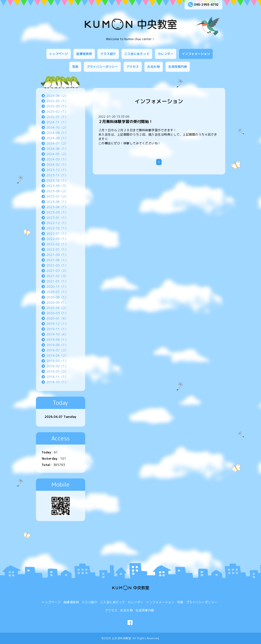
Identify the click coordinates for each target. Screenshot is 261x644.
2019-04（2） (57, 356)
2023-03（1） (57, 212)
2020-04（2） (57, 308)
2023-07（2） (57, 196)
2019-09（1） (57, 340)
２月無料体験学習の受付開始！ (126, 121)
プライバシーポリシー (102, 67)
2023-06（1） (57, 202)
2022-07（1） (57, 234)
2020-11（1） (57, 287)
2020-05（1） (57, 302)
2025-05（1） (57, 101)
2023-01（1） (57, 218)
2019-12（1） (57, 324)
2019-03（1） (57, 361)
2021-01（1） (57, 281)
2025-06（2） (57, 96)
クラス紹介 (108, 54)
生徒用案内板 (178, 67)
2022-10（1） (57, 228)
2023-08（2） (57, 191)
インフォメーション (196, 54)
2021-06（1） (57, 260)
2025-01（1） (57, 117)
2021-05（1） (57, 265)
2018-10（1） (57, 382)
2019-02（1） (57, 366)
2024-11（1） (57, 122)
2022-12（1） (57, 223)
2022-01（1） (57, 249)
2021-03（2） (57, 271)
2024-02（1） (57, 165)
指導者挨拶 (84, 54)
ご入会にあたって (137, 54)
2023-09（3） (57, 186)
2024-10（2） (57, 127)
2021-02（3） (57, 276)
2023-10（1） (57, 181)
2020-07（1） (57, 292)
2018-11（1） (57, 377)
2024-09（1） (57, 133)
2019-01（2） (57, 371)
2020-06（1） (57, 297)
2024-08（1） (57, 138)
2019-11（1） (57, 329)
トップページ (59, 54)
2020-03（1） (57, 313)
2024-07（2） (57, 143)
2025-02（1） (57, 112)
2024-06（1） (57, 149)
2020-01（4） (57, 318)
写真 (75, 67)
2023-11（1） (57, 175)
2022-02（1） (57, 244)
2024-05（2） (57, 154)
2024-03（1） (57, 159)
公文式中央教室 (122, 638)
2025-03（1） (57, 106)
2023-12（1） (57, 170)
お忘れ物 (153, 67)
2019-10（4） (57, 334)
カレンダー (166, 54)
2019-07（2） (57, 350)
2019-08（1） (57, 345)
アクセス (133, 67)
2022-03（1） (57, 239)
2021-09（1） (57, 255)
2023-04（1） (57, 207)
